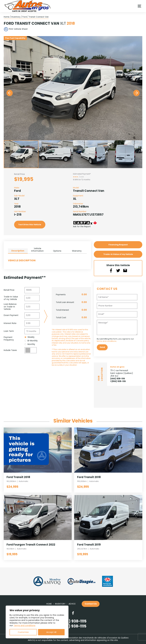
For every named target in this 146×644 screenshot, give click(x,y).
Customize (23, 632)
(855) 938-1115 (73, 626)
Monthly (30, 344)
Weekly (29, 337)
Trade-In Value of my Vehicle (118, 254)
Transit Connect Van (39, 17)
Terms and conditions (24, 625)
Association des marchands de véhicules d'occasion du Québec (98, 638)
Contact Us (91, 604)
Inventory (16, 17)
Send (102, 347)
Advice (72, 604)
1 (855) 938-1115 (118, 381)
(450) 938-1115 (118, 379)
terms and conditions (107, 341)
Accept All (51, 632)
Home (7, 17)
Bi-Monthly (31, 341)
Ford (25, 17)
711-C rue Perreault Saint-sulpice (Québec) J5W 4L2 (122, 373)
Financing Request (118, 245)
